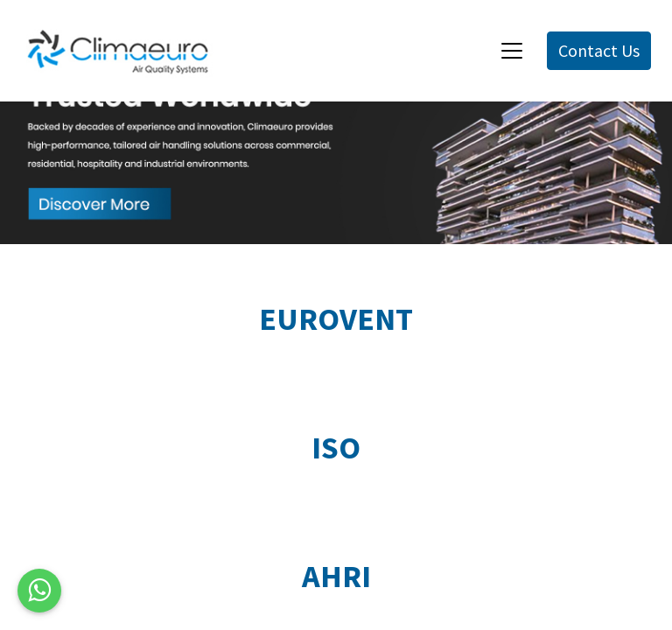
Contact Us (599, 50)
